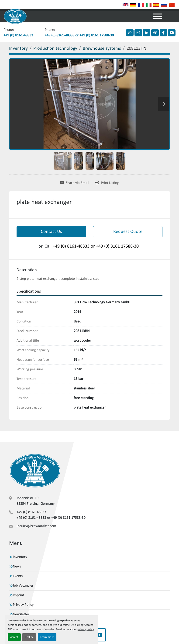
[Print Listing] (107, 183)
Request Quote (128, 232)
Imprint (18, 595)
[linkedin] (147, 33)
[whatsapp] (130, 33)
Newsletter (21, 614)
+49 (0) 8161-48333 (18, 35)
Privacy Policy (23, 605)
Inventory (20, 557)
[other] (155, 33)
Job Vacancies (23, 586)
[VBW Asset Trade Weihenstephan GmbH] (35, 471)
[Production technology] (55, 49)
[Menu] (158, 16)
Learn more (47, 637)
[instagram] (138, 33)
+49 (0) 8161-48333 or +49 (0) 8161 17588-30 (79, 35)
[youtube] (172, 33)
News (17, 567)
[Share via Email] (75, 183)
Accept (14, 637)
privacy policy (86, 629)
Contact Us (51, 232)
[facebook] (163, 33)
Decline (29, 637)
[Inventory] (18, 49)
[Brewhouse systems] (102, 49)
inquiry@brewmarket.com (36, 526)
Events (18, 576)
